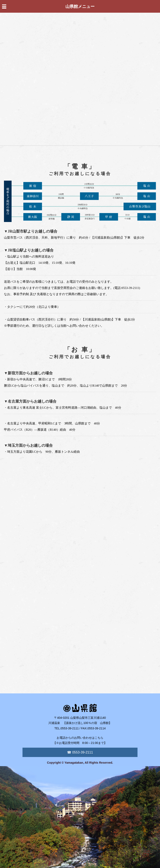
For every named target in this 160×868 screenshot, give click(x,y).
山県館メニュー (80, 6)
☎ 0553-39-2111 (80, 752)
